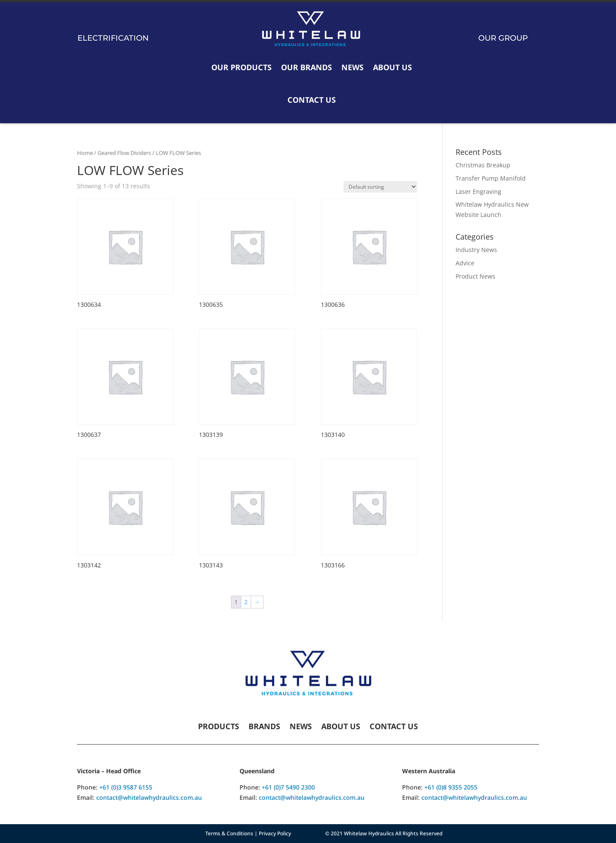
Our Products (241, 67)
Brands (264, 727)
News (352, 67)
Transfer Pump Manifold (491, 178)
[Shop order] (380, 187)
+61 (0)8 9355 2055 (451, 787)
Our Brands (307, 67)
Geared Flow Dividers (124, 153)
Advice (465, 263)
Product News (475, 276)
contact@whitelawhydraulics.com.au (149, 797)
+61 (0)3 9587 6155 (126, 787)
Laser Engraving (478, 191)
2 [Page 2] (246, 602)
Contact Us (312, 100)
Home (85, 153)
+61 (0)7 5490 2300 (288, 787)
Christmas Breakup (483, 165)
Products (219, 727)
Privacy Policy (275, 833)
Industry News (476, 250)
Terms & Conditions (229, 833)
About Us (392, 67)
